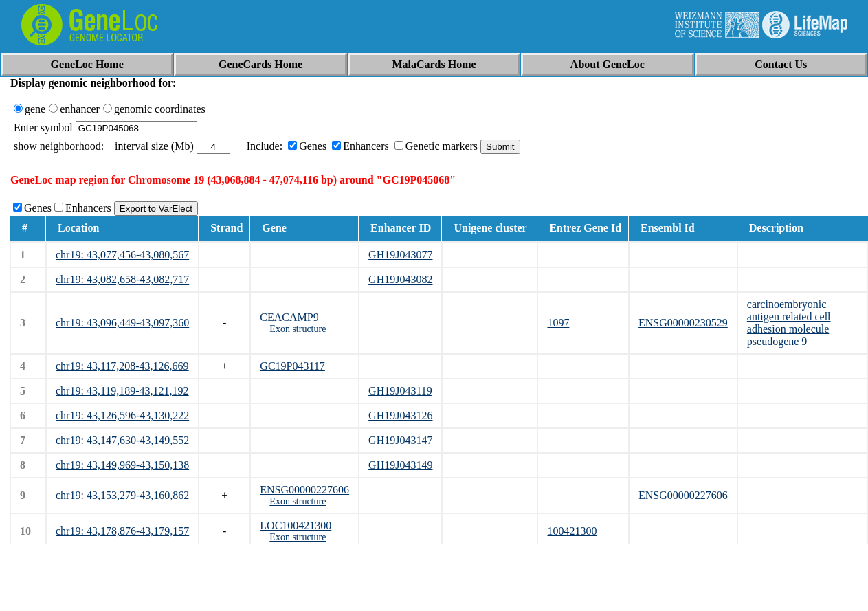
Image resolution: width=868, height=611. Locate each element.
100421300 (572, 531)
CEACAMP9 (289, 317)
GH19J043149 (400, 465)
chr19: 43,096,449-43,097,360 (122, 323)
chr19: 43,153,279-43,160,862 (122, 495)
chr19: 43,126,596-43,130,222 (122, 415)
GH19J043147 (400, 440)
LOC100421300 (296, 525)
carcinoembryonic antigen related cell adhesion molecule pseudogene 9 (789, 323)
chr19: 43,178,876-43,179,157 (122, 531)
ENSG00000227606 (304, 490)
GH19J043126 (400, 415)
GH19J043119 (400, 391)
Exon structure (298, 329)
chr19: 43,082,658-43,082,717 (122, 279)
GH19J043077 (400, 255)
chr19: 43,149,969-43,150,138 (122, 465)
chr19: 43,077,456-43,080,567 (122, 255)
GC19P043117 (292, 366)
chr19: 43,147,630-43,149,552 (122, 440)
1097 (558, 323)
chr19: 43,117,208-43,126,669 (122, 366)
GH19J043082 (400, 279)
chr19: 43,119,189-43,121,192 (122, 391)
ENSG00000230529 (683, 323)
